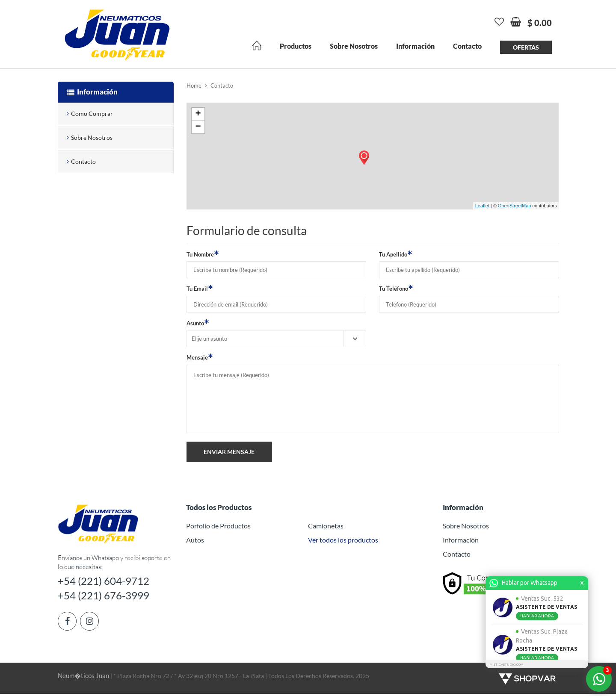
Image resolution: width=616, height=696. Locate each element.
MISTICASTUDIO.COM (506, 665)
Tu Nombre (203, 254)
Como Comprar (92, 114)
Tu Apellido (396, 254)
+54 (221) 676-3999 (107, 597)
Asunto (198, 323)
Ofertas (526, 48)
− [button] (198, 127)
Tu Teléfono (396, 289)
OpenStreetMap (515, 206)
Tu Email (200, 289)
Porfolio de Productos (218, 526)
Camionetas (326, 526)
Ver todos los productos (343, 540)
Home (194, 86)
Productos (296, 46)
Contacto (467, 46)
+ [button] (198, 114)
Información (415, 46)
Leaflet (482, 206)
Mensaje (200, 357)
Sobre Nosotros (354, 46)
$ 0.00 (540, 23)
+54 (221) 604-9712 (107, 581)
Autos (195, 540)
